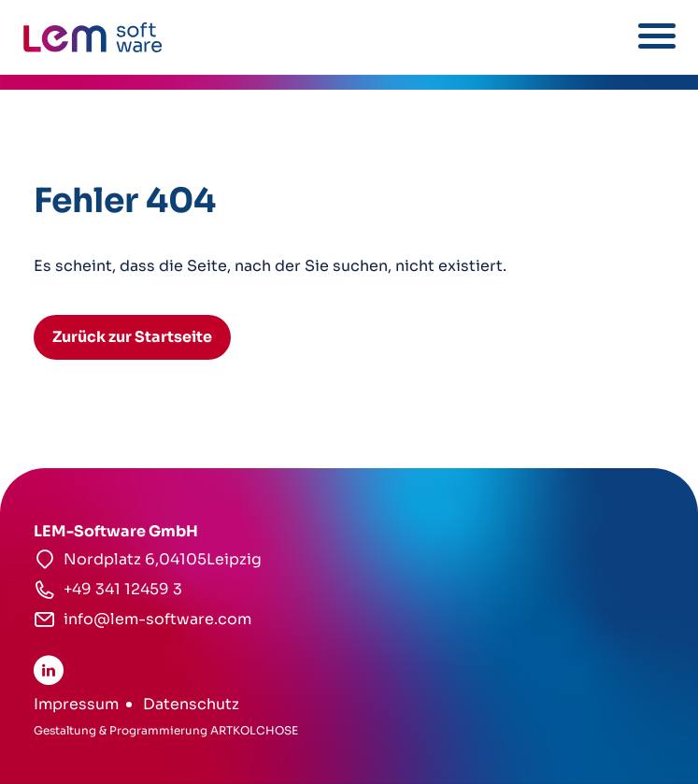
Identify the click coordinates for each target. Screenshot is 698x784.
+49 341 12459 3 (123, 589)
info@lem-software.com (157, 619)
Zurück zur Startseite (132, 337)
